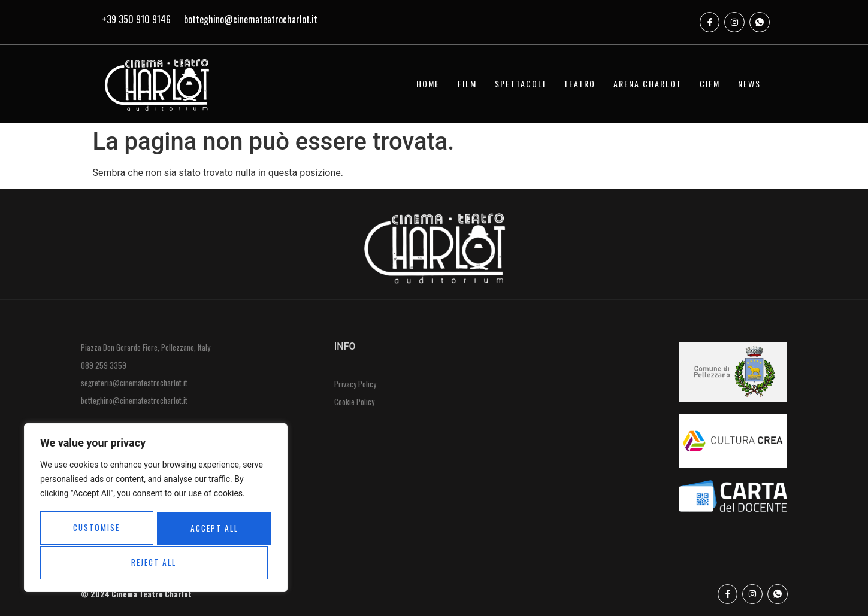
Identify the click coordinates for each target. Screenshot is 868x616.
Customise (96, 529)
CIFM (710, 84)
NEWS (749, 84)
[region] (156, 509)
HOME (428, 84)
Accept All (156, 562)
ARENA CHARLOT (648, 84)
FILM (467, 84)
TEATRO (580, 84)
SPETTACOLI (520, 84)
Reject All (211, 529)
